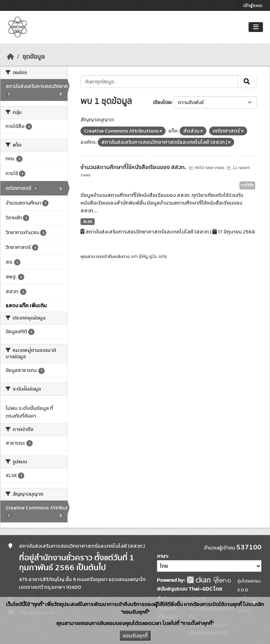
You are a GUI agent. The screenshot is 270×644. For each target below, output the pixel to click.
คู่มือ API (157, 256)
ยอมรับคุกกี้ (135, 636)
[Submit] (247, 82)
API (134, 256)
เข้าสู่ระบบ (253, 5)
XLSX (88, 221)
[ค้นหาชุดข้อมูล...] (159, 82)
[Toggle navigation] (256, 27)
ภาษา (162, 556)
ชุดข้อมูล (34, 57)
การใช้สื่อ (247, 185)
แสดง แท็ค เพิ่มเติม (26, 305)
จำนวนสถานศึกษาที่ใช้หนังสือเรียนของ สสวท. (134, 167)
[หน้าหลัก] (11, 57)
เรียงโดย (162, 102)
